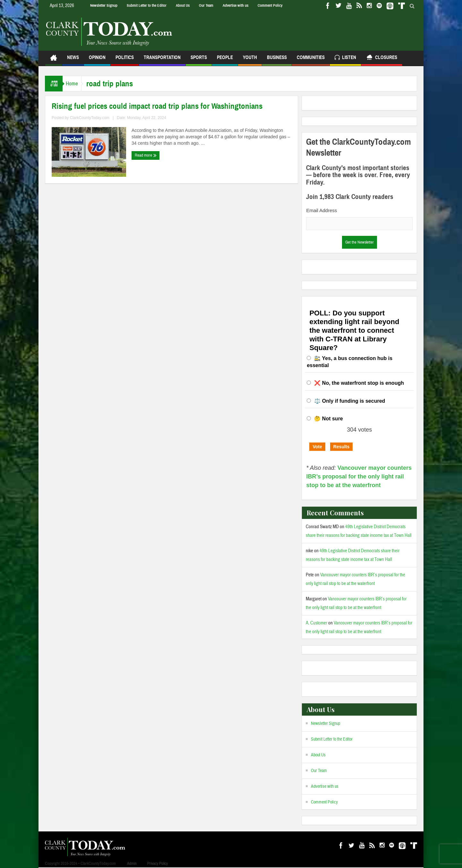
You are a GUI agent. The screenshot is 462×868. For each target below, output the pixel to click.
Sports (199, 60)
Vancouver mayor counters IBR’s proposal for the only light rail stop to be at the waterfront (359, 477)
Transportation (162, 60)
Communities (311, 60)
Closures (382, 58)
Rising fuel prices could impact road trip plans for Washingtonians (157, 106)
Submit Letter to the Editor (147, 5)
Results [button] (342, 447)
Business (277, 60)
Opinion (97, 60)
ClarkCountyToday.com (90, 118)
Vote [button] (317, 447)
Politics (125, 60)
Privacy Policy (158, 864)
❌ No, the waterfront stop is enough (359, 383)
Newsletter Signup (104, 5)
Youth (250, 60)
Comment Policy (270, 5)
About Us (183, 5)
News (73, 60)
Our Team (206, 5)
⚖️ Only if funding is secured (350, 401)
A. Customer (317, 623)
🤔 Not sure (328, 419)
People (225, 60)
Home (75, 84)
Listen (345, 58)
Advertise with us (235, 5)
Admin (132, 864)
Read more (146, 155)
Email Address (321, 210)
